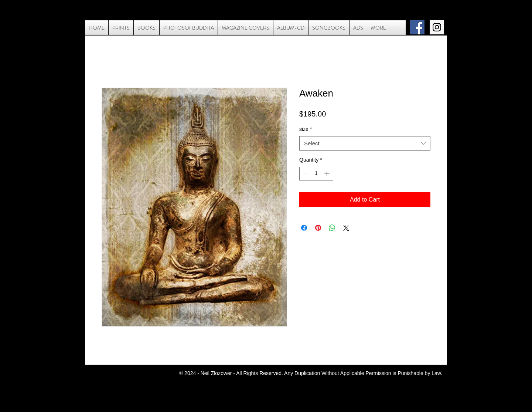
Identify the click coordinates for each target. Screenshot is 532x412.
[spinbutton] (316, 174)
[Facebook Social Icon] (417, 27)
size (306, 129)
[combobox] (365, 143)
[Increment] (328, 174)
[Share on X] (346, 228)
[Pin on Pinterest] (318, 228)
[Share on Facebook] (304, 228)
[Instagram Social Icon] (437, 27)
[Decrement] (305, 174)
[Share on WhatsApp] (332, 228)
